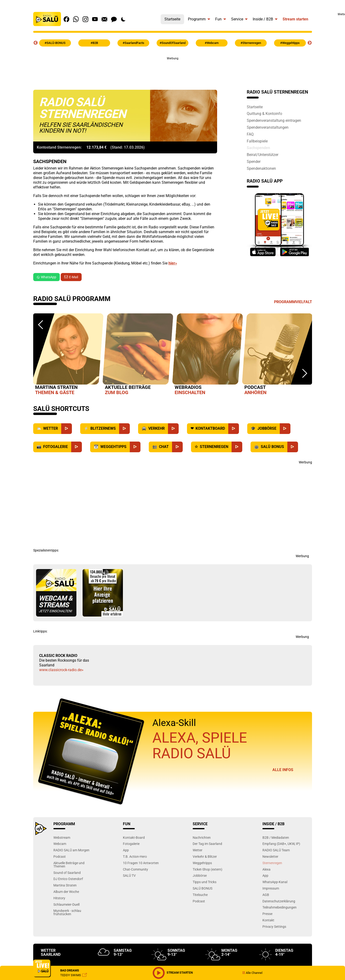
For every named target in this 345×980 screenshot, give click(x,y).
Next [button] (310, 43)
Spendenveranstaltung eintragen (274, 120)
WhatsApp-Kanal (275, 882)
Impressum (271, 888)
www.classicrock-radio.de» (61, 670)
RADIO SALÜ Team (276, 850)
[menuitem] (172, 18)
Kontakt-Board (134, 837)
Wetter (198, 850)
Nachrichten (202, 837)
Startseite (172, 19)
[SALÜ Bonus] (293, 447)
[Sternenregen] (237, 447)
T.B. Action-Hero (135, 856)
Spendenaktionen (261, 168)
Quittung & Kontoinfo (264, 113)
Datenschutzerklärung (279, 901)
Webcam (60, 844)
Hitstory (59, 898)
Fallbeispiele (257, 141)
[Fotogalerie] (77, 447)
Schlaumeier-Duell (66, 904)
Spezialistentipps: (46, 550)
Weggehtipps (202, 863)
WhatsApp (47, 277)
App (126, 850)
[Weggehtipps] (135, 447)
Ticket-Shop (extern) (207, 869)
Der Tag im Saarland (207, 844)
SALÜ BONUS (203, 888)
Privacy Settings (274, 926)
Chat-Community (135, 869)
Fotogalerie (131, 844)
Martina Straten (65, 885)
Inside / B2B (263, 19)
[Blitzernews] (124, 429)
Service (237, 19)
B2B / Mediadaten (276, 837)
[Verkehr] (173, 429)
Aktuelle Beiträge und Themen (69, 865)
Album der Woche (66, 892)
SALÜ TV (129, 875)
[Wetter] (67, 429)
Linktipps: (40, 631)
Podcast (60, 856)
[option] (68, 355)
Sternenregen (272, 863)
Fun (218, 19)
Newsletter (270, 856)
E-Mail (74, 277)
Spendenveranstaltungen (268, 127)
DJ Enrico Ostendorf (68, 879)
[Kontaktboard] (234, 429)
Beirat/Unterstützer (263, 155)
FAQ (250, 134)
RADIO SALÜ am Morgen (71, 850)
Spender (254, 161)
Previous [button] (36, 43)
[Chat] (177, 447)
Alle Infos (283, 770)
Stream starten (295, 19)
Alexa (266, 869)
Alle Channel (252, 973)
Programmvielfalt (293, 302)
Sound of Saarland (67, 873)
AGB (266, 895)
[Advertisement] (172, 71)
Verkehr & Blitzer (205, 856)
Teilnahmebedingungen (280, 907)
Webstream (62, 837)
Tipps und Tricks (205, 882)
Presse (267, 914)
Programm (197, 19)
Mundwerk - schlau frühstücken (67, 912)
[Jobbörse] (285, 429)
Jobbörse (200, 875)
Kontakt (268, 920)
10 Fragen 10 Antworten (141, 863)
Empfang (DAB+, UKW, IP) (281, 844)
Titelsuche (200, 895)
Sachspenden (258, 148)
